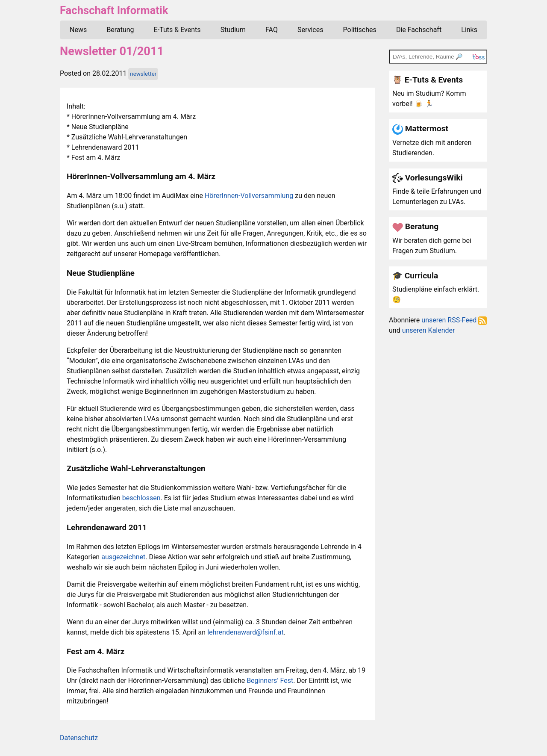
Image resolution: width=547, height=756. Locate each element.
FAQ (272, 30)
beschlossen (141, 498)
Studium (233, 30)
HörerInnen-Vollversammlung (249, 196)
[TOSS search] (438, 56)
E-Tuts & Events (177, 30)
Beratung (120, 30)
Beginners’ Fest (270, 681)
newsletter (143, 74)
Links (469, 30)
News (78, 30)
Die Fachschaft (419, 30)
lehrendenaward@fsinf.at (245, 632)
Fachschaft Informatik (114, 10)
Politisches (360, 30)
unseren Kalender (429, 330)
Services (310, 30)
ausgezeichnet (123, 557)
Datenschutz (79, 738)
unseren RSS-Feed (454, 320)
